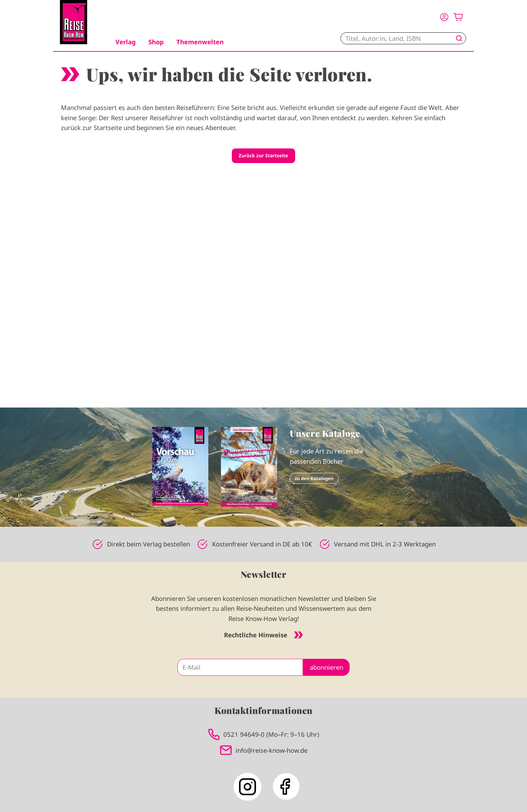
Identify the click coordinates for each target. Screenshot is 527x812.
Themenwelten (200, 42)
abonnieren (326, 667)
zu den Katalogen (314, 478)
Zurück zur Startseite (263, 155)
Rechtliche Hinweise (263, 635)
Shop (156, 42)
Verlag (126, 42)
